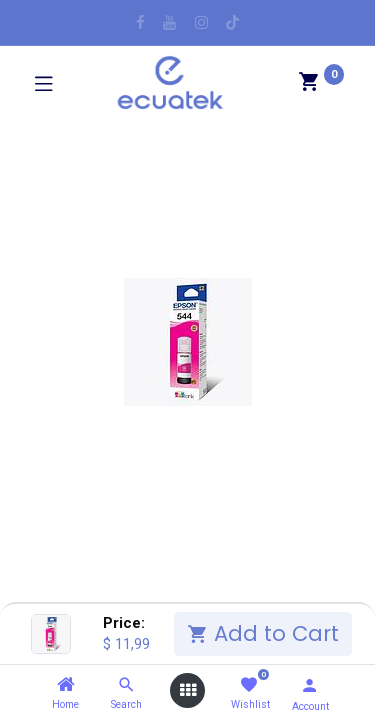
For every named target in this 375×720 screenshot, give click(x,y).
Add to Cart (263, 633)
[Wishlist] (248, 685)
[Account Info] (309, 685)
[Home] (66, 685)
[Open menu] (188, 690)
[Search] (126, 685)
